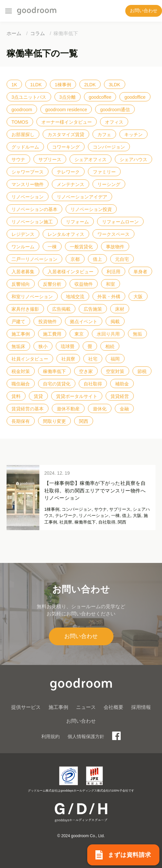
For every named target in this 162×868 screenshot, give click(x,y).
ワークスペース (113, 234)
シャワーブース (28, 172)
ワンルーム (23, 247)
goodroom (22, 110)
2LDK (90, 85)
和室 (111, 284)
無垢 (137, 334)
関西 (84, 421)
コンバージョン (109, 147)
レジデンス (23, 234)
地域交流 (75, 297)
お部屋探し (23, 134)
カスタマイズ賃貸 (66, 134)
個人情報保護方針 (86, 736)
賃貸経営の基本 (28, 409)
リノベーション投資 (91, 209)
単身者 (140, 272)
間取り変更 (54, 421)
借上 (97, 259)
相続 (110, 346)
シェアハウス (133, 159)
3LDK (115, 85)
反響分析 (52, 284)
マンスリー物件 (28, 184)
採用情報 (141, 707)
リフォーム (77, 222)
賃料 (16, 396)
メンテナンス (71, 184)
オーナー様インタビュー (67, 122)
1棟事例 (63, 85)
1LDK (36, 85)
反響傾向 (21, 284)
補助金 (122, 384)
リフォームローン (120, 222)
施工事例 (21, 334)
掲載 (115, 321)
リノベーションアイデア (82, 197)
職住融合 (21, 384)
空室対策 (115, 371)
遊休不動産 (68, 409)
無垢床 (18, 346)
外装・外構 (109, 297)
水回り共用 (108, 334)
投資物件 (48, 321)
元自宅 (122, 259)
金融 (124, 409)
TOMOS (20, 122)
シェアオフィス (91, 159)
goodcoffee (100, 97)
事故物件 (115, 247)
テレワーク (68, 172)
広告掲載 (61, 309)
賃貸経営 (120, 396)
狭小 (43, 346)
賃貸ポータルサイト (77, 396)
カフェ (104, 134)
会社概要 (113, 707)
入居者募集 (23, 272)
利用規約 (51, 736)
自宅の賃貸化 (57, 384)
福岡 (115, 359)
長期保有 (21, 421)
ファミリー (104, 172)
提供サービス (26, 707)
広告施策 (93, 309)
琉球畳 (68, 346)
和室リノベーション (32, 297)
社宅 (93, 359)
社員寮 (68, 359)
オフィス (114, 122)
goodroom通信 (115, 110)
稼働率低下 (54, 371)
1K (14, 85)
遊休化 (100, 409)
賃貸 (38, 396)
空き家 (86, 371)
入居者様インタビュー (71, 272)
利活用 (113, 272)
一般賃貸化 (81, 247)
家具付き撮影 (25, 309)
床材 (120, 309)
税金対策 (21, 371)
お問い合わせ (144, 11)
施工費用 (52, 334)
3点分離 (68, 97)
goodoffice (135, 97)
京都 (75, 259)
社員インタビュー (30, 359)
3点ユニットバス (29, 97)
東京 (79, 334)
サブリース (50, 159)
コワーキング (66, 147)
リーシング (109, 184)
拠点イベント (84, 321)
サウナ (18, 159)
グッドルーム (25, 147)
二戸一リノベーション (34, 259)
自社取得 (93, 384)
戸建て (18, 321)
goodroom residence (66, 110)
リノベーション (28, 197)
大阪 (138, 297)
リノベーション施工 (32, 222)
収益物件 (84, 284)
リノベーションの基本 (34, 209)
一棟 (52, 247)
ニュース (86, 707)
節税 (142, 371)
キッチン (133, 134)
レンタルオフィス (66, 234)
